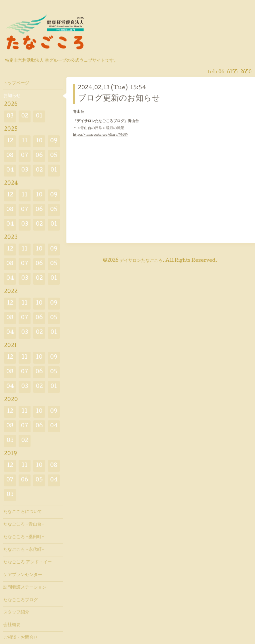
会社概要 (12, 625)
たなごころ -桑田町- (24, 537)
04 (10, 170)
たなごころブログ (21, 600)
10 (39, 141)
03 (10, 116)
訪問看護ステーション (25, 588)
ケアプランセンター (23, 575)
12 (10, 141)
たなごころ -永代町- (24, 550)
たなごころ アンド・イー (28, 562)
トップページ (16, 83)
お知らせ (12, 96)
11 (25, 141)
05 (54, 156)
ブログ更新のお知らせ (119, 99)
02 (25, 116)
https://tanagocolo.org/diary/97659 (100, 135)
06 (39, 156)
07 (25, 156)
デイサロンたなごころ (141, 261)
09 (54, 141)
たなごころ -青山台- (24, 525)
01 (39, 116)
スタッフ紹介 (16, 612)
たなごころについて (23, 512)
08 (10, 156)
